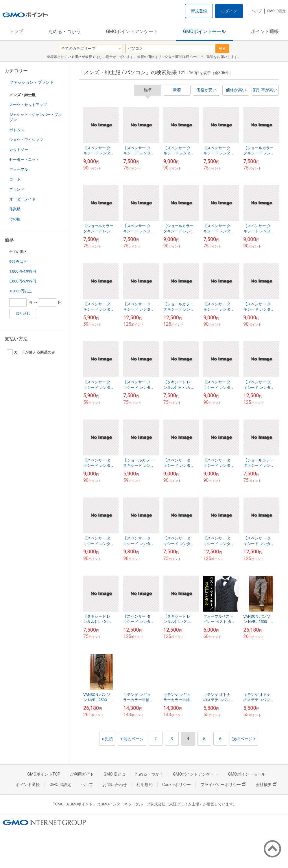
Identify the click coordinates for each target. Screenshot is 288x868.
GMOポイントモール (204, 31)
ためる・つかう (64, 31)
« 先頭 (107, 739)
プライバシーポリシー (223, 785)
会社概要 (266, 785)
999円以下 (18, 261)
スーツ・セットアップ (28, 105)
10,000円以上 (21, 291)
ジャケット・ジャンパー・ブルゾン (36, 117)
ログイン (229, 11)
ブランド (17, 189)
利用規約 (145, 785)
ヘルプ (257, 11)
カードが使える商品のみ (31, 352)
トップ (16, 31)
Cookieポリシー (177, 785)
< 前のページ (132, 739)
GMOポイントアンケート (132, 31)
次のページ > (244, 739)
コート (15, 179)
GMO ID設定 (276, 11)
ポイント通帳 (265, 31)
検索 (222, 49)
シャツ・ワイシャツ (26, 140)
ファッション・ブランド (32, 82)
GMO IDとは (115, 774)
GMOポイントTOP (44, 774)
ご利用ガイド (82, 774)
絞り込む (23, 313)
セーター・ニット (24, 159)
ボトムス (17, 130)
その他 (15, 219)
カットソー (19, 150)
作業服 (15, 209)
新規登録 (199, 11)
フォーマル (19, 169)
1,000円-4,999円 (23, 271)
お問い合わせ (115, 785)
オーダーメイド (22, 199)
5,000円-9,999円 (23, 281)
